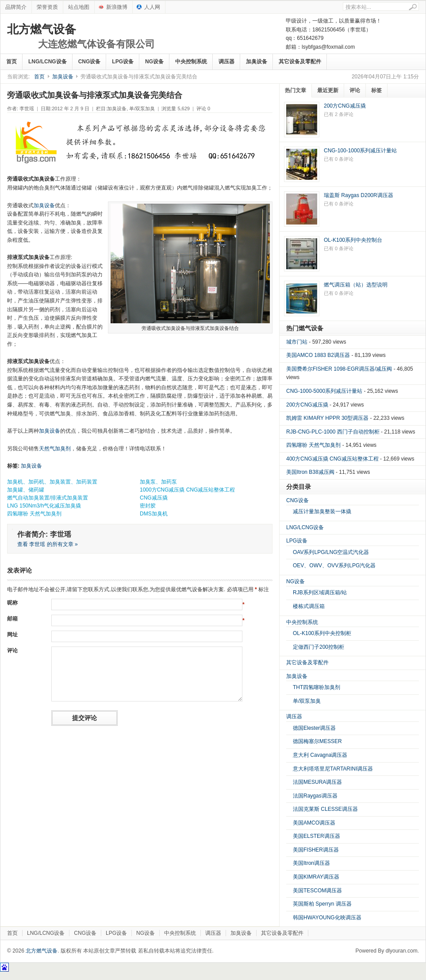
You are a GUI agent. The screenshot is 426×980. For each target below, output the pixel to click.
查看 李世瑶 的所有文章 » (48, 544)
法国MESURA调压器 (317, 782)
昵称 (12, 603)
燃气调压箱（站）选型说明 (356, 285)
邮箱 (12, 619)
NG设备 (154, 62)
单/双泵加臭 (142, 108)
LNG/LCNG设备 (48, 62)
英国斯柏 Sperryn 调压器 (322, 904)
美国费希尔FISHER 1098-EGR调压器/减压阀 (339, 369)
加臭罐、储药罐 (26, 490)
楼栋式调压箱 (309, 606)
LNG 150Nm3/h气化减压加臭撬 (44, 506)
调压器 (226, 62)
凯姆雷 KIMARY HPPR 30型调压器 (327, 418)
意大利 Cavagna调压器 (320, 755)
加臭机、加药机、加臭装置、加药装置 (52, 482)
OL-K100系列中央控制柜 (322, 633)
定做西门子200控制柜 (319, 647)
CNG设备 (90, 62)
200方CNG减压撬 (345, 106)
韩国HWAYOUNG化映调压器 (327, 918)
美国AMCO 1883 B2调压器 (318, 355)
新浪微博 (117, 7)
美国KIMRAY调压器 (316, 877)
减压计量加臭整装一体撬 (322, 511)
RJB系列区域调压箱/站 (320, 593)
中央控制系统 (191, 62)
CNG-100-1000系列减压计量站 (360, 151)
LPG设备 (123, 62)
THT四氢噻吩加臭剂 (317, 687)
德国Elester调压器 (314, 728)
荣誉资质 (47, 7)
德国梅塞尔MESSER (317, 741)
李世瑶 (27, 108)
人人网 (152, 7)
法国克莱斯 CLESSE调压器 (325, 809)
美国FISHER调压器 (316, 850)
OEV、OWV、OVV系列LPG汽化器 (334, 566)
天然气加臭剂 (55, 449)
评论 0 (203, 108)
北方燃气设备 (81, 37)
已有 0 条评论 (339, 159)
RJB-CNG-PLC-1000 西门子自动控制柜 (333, 432)
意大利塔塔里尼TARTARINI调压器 (333, 769)
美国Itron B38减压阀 (310, 472)
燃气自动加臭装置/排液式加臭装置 (48, 498)
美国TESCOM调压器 (317, 891)
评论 (12, 651)
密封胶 (148, 506)
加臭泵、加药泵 (158, 482)
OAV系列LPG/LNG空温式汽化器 (331, 552)
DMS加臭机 (154, 514)
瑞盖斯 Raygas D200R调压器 (359, 195)
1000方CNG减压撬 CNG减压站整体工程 (187, 490)
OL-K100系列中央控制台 (353, 240)
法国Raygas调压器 (315, 796)
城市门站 (297, 342)
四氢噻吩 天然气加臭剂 (34, 514)
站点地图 (79, 7)
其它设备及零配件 (300, 62)
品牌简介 (16, 7)
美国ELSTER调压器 (317, 836)
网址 (12, 635)
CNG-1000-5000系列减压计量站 (324, 391)
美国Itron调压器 (311, 863)
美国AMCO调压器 (314, 823)
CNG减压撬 (154, 498)
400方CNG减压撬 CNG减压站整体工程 (332, 459)
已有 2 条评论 (339, 114)
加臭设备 (257, 62)
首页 (12, 62)
